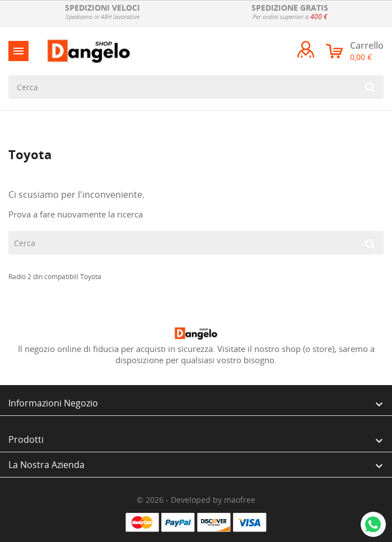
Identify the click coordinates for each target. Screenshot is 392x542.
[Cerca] (196, 87)
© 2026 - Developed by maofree (196, 500)
